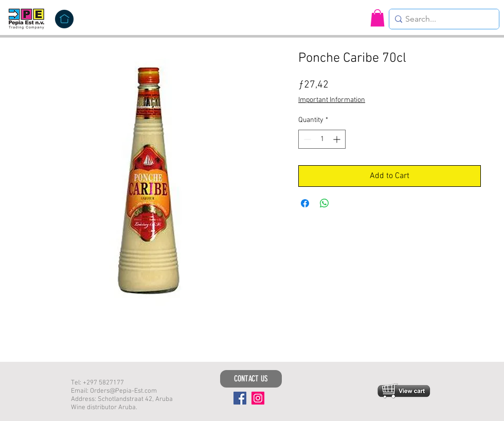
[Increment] (338, 139)
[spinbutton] (322, 139)
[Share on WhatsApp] (325, 203)
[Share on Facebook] (305, 203)
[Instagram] (258, 398)
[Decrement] (306, 139)
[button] (377, 18)
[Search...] (441, 19)
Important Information (332, 100)
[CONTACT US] (251, 379)
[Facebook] (240, 398)
